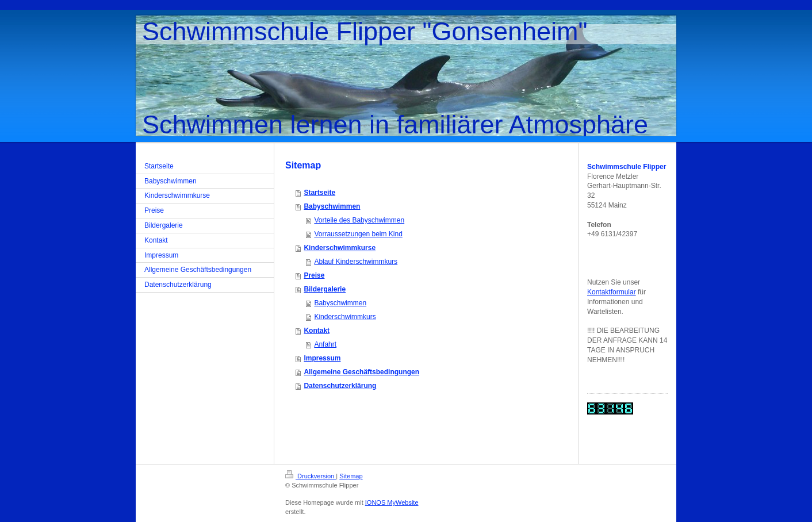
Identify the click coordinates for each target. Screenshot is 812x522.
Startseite (319, 193)
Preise (314, 275)
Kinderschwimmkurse (340, 248)
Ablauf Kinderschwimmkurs (356, 262)
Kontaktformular (612, 292)
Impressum (322, 358)
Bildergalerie (325, 289)
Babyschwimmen (332, 206)
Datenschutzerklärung (340, 386)
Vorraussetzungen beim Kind (358, 234)
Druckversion (311, 476)
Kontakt (317, 331)
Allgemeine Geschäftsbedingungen (361, 372)
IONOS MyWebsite (392, 502)
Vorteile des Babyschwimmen (359, 220)
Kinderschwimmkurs (345, 317)
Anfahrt (325, 344)
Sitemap (351, 476)
